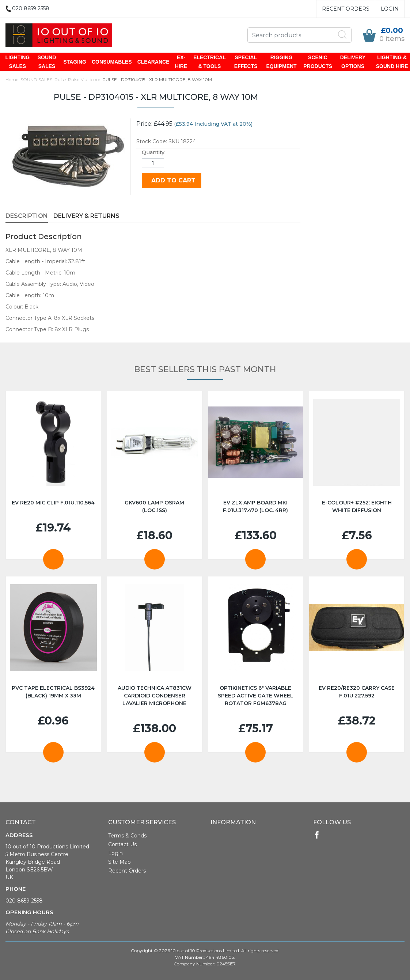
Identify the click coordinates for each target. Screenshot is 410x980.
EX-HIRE (181, 62)
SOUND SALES (47, 62)
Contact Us (122, 844)
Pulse (60, 80)
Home (12, 80)
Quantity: (154, 152)
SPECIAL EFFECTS (246, 62)
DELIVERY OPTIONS (352, 62)
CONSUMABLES (112, 62)
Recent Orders (346, 9)
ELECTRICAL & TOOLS (210, 62)
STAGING (75, 62)
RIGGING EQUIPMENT (281, 62)
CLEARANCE (154, 62)
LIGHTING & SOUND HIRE (391, 62)
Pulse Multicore (84, 80)
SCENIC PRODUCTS (317, 62)
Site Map (119, 862)
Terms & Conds (127, 836)
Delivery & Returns (86, 216)
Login (390, 9)
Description (27, 216)
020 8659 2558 (24, 901)
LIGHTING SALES (18, 62)
